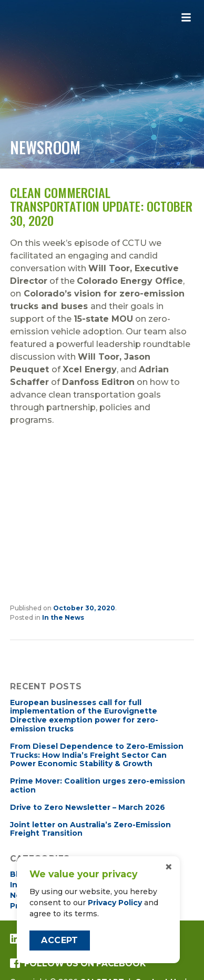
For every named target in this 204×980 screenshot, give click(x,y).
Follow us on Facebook (78, 963)
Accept (59, 940)
